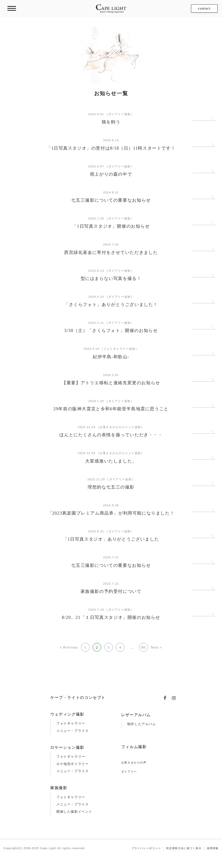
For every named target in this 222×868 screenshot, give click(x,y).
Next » (156, 647)
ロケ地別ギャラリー (73, 764)
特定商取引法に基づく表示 (184, 848)
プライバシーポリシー (146, 848)
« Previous (69, 647)
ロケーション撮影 (67, 747)
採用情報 (213, 848)
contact (204, 8)
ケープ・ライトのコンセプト (78, 698)
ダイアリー (129, 772)
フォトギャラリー (71, 723)
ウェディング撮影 (67, 714)
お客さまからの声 (134, 763)
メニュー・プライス (73, 731)
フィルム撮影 (134, 747)
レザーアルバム (136, 715)
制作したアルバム (142, 724)
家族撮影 (59, 788)
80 (143, 647)
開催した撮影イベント (74, 812)
